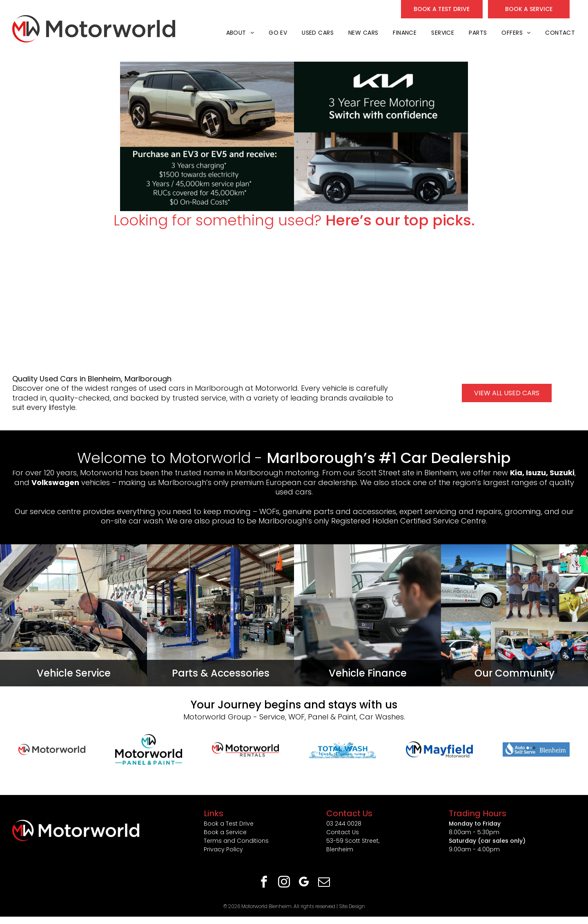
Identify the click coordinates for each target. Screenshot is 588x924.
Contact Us (343, 832)
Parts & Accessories (221, 673)
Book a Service (225, 832)
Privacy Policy (223, 849)
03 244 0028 (344, 824)
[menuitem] (239, 33)
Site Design (352, 906)
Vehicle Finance (368, 673)
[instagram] (284, 883)
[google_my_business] (304, 883)
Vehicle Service (74, 673)
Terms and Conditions (236, 841)
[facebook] (264, 883)
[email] (324, 883)
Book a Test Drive (229, 824)
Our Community (514, 673)
